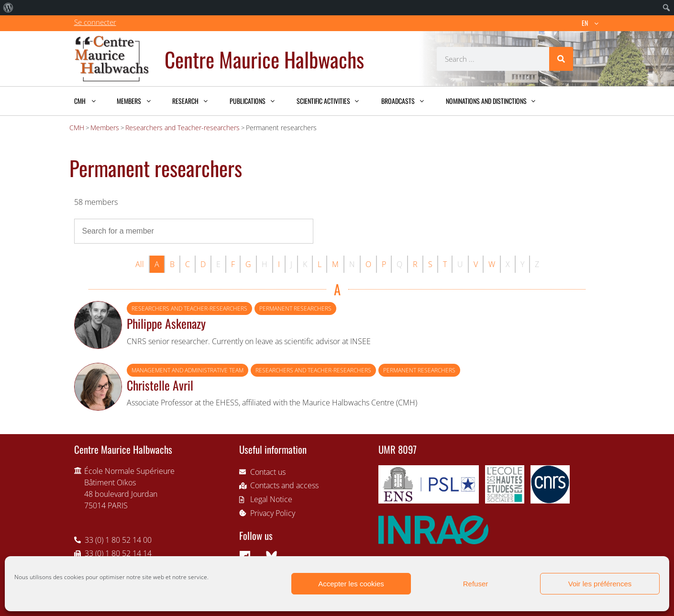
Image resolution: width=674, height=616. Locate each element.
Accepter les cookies (351, 584)
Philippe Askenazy (166, 323)
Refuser (476, 584)
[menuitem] (8, 8)
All (140, 264)
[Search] (561, 59)
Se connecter (95, 22)
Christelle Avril (160, 385)
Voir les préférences (600, 584)
